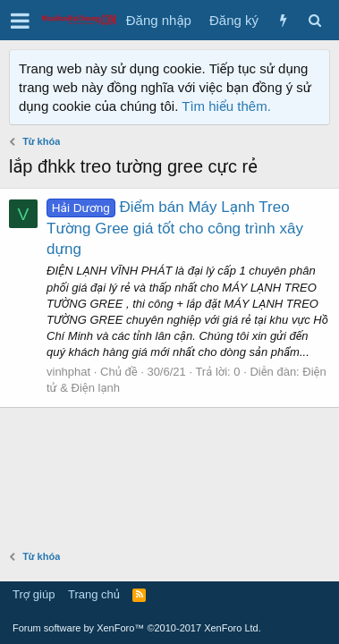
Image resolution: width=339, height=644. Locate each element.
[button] (20, 21)
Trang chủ (94, 594)
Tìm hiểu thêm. (226, 106)
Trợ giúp (34, 594)
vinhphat (68, 372)
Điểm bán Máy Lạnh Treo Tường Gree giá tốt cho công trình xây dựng (175, 229)
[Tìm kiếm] (314, 20)
